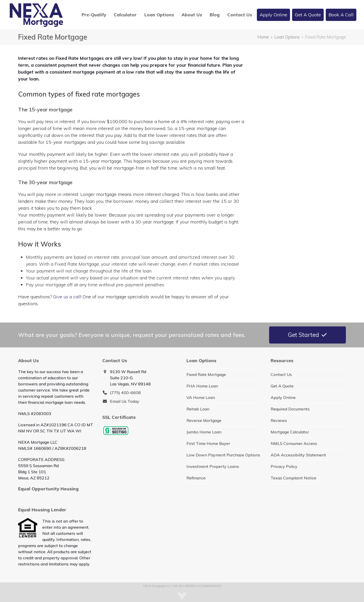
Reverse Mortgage (204, 420)
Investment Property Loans (213, 466)
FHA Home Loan (202, 386)
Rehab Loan (198, 409)
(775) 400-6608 (125, 393)
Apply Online (283, 397)
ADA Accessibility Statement (298, 455)
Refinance (196, 478)
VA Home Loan (201, 397)
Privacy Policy (284, 466)
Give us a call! (67, 297)
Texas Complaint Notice (293, 478)
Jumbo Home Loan (204, 432)
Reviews (279, 420)
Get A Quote (282, 386)
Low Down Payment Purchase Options (223, 455)
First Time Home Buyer (208, 443)
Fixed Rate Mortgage (206, 374)
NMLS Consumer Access (294, 443)
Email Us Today (125, 401)
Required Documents (290, 409)
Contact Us (281, 374)
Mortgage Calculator (290, 432)
